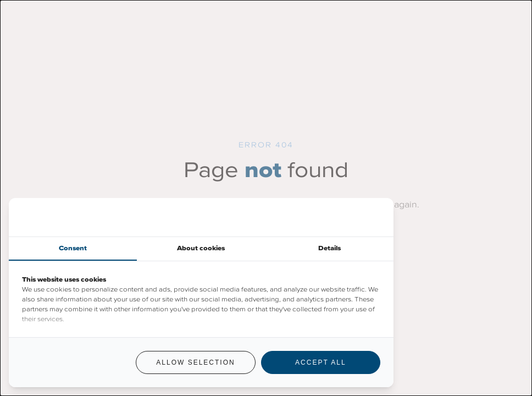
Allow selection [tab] (195, 362)
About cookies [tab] (201, 248)
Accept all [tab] (320, 362)
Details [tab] (329, 248)
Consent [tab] (73, 248)
